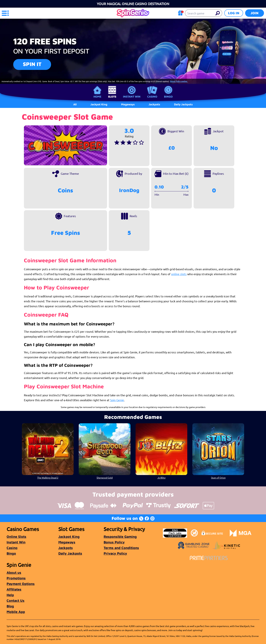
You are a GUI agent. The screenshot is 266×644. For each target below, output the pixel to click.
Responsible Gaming (120, 537)
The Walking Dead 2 (48, 478)
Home (97, 97)
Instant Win (132, 97)
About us (14, 572)
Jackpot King (69, 537)
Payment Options (21, 584)
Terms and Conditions (121, 548)
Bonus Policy (114, 542)
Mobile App (16, 612)
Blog (10, 606)
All (75, 104)
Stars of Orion (218, 478)
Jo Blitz (161, 478)
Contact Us (16, 600)
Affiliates (14, 589)
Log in (234, 13)
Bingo (168, 97)
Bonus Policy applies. (179, 81)
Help (10, 595)
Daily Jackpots (70, 553)
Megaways (67, 542)
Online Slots (16, 537)
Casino (152, 97)
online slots (179, 274)
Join (255, 13)
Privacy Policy (115, 553)
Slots (112, 97)
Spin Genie (117, 400)
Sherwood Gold (105, 478)
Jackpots (66, 548)
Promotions (16, 578)
